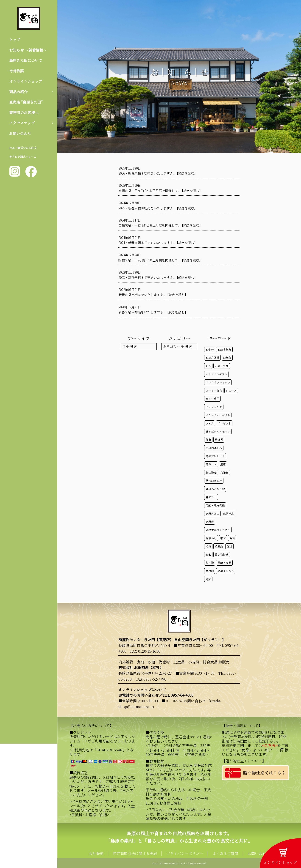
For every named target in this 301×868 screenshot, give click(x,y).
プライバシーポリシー (185, 853)
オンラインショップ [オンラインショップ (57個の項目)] (218, 382)
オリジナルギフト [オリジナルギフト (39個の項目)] (216, 374)
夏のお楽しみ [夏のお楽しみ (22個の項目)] (214, 481)
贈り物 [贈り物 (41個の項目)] (210, 563)
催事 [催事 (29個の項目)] (208, 439)
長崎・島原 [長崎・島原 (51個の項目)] (224, 563)
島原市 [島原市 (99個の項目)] (210, 522)
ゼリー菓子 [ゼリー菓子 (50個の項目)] (212, 398)
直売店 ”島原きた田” (26, 102)
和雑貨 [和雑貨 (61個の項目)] (224, 472)
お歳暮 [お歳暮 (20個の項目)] (227, 357)
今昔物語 (17, 71)
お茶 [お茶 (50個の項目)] (208, 366)
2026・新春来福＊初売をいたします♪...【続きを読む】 (158, 173)
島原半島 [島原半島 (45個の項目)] (229, 513)
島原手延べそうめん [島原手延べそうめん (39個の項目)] (218, 530)
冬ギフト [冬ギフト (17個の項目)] (211, 464)
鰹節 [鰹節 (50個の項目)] (208, 579)
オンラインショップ (26, 81)
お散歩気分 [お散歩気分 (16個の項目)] (224, 349)
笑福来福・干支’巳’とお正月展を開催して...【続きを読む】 (160, 225)
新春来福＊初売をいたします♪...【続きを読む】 (153, 295)
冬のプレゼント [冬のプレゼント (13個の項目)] (215, 456)
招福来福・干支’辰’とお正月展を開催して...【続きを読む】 (160, 260)
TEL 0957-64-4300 (178, 695)
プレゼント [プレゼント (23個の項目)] (224, 423)
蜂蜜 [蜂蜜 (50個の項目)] (208, 554)
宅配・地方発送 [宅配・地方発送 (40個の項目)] (215, 505)
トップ (15, 40)
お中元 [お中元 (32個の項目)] (210, 349)
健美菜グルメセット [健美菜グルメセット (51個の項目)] (218, 431)
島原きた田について (26, 60)
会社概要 (96, 853)
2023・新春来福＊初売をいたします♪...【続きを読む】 (158, 277)
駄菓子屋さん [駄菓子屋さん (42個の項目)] (226, 571)
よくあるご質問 (225, 853)
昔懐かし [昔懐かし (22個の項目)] (211, 538)
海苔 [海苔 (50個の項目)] (232, 538)
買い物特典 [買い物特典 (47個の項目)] (222, 554)
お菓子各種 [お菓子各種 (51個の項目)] (222, 366)
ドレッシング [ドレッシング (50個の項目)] (214, 407)
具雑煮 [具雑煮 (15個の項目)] (219, 439)
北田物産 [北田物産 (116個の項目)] (211, 472)
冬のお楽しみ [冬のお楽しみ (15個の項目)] (214, 448)
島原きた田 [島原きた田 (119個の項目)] (212, 513)
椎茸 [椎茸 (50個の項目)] (223, 538)
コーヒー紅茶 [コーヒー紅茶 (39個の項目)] (214, 390)
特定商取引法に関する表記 (135, 853)
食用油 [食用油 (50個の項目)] (210, 571)
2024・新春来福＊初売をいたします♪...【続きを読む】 (158, 243)
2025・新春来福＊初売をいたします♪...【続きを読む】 (158, 208)
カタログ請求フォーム (23, 157)
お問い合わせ (20, 133)
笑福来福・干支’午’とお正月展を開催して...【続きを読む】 (160, 191)
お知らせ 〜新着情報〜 (28, 50)
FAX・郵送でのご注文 (23, 148)
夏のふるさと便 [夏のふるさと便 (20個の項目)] (215, 489)
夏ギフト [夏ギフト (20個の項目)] (211, 497)
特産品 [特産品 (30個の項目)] (219, 546)
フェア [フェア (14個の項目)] (210, 423)
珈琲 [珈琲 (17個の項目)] (229, 546)
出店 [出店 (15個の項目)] (223, 464)
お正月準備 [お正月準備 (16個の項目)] (212, 357)
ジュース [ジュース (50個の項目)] (231, 390)
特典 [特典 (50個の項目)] (208, 546)
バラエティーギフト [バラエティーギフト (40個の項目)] (218, 415)
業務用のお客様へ (24, 113)
